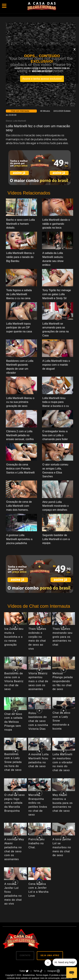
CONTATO (25, 955)
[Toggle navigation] (4, 6)
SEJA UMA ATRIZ (50, 955)
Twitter (24, 971)
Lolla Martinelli (19, 121)
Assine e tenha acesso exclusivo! (42, 79)
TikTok (38, 971)
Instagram (54, 971)
